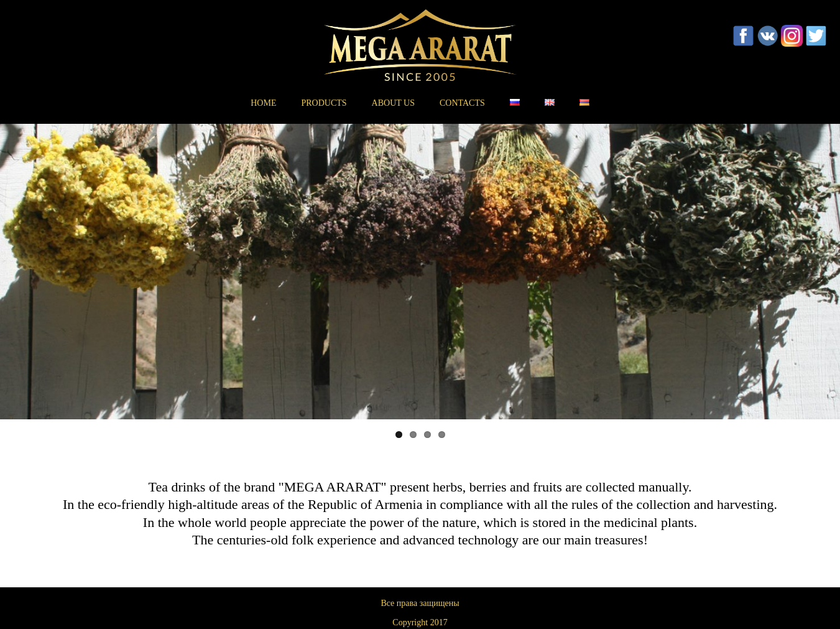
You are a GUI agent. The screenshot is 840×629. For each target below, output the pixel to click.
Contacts (462, 103)
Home (263, 103)
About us (393, 103)
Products (324, 103)
